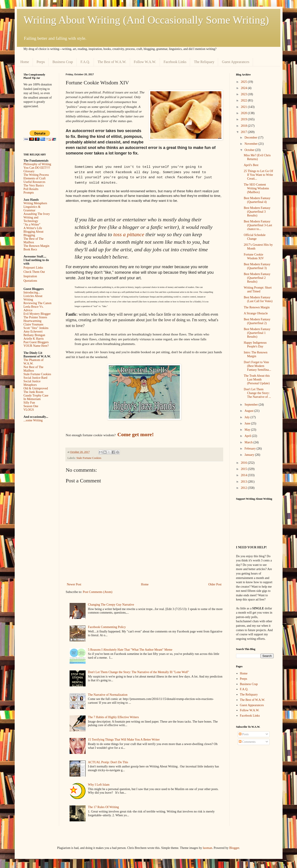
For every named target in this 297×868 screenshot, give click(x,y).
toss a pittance (129, 234)
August (249, 411)
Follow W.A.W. (145, 62)
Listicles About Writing (33, 298)
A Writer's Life (33, 228)
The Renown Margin (36, 246)
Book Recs (30, 249)
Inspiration (30, 276)
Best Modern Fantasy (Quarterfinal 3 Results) (257, 212)
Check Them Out (34, 272)
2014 (244, 475)
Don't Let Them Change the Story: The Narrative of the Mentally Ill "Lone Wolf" (139, 672)
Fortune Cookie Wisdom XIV (254, 256)
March (249, 442)
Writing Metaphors (35, 203)
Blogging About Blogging (34, 233)
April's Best (251, 165)
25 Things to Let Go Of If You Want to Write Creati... (258, 175)
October (250, 150)
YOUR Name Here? (36, 346)
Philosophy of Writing (37, 164)
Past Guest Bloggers (36, 342)
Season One (31, 406)
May (248, 430)
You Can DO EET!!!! (37, 168)
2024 (244, 88)
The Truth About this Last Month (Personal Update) (257, 380)
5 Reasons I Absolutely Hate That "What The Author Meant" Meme (130, 650)
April (248, 436)
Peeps (41, 62)
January (250, 455)
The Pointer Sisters (35, 317)
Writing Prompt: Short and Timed (258, 289)
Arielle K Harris (34, 339)
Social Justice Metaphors (32, 383)
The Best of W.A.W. (112, 62)
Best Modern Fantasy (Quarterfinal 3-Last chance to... (258, 225)
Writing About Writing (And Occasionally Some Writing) (146, 20)
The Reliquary (204, 62)
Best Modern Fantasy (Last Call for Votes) (258, 299)
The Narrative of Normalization (108, 695)
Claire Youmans (33, 324)
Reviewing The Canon (38, 303)
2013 (244, 482)
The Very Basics (34, 185)
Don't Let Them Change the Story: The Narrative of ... (257, 393)
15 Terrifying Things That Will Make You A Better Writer (124, 740)
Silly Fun (29, 403)
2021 (244, 107)
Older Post (215, 584)
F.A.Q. (85, 62)
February (251, 449)
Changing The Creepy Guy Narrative (111, 605)
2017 (244, 132)
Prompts (29, 193)
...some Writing (33, 420)
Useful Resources (34, 182)
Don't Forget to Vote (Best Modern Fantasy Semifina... (257, 366)
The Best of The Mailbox (34, 241)
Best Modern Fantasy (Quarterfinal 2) (257, 321)
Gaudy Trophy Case (36, 395)
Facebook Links (175, 62)
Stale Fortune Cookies (89, 458)
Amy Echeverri (33, 332)
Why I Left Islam (99, 785)
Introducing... (32, 292)
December (251, 138)
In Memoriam (32, 399)
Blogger (234, 848)
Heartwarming (33, 321)
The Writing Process (36, 175)
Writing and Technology (31, 219)
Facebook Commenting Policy (107, 627)
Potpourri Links (33, 268)
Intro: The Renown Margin (255, 354)
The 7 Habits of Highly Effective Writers (113, 717)
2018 (244, 126)
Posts (244, 734)
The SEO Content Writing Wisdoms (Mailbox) (256, 188)
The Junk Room (33, 392)
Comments (247, 742)
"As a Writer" (32, 225)
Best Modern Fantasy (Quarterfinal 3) (257, 266)
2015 (244, 469)
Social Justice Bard (35, 378)
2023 (244, 94)
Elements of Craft (35, 178)
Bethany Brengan (34, 335)
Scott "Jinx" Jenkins (36, 328)
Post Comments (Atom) (98, 592)
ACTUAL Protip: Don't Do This (108, 762)
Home (25, 62)
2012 (244, 488)
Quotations (30, 281)
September (252, 405)
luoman (207, 848)
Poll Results (31, 189)
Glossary (29, 171)
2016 (244, 463)
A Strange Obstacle (256, 313)
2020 (244, 113)
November (252, 144)
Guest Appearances (236, 62)
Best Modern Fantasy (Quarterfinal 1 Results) (257, 333)
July (248, 417)
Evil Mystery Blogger (37, 314)
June (248, 423)
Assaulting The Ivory (37, 214)
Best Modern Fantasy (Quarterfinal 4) (257, 200)
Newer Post (74, 584)
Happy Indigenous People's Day (255, 345)
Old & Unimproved (36, 388)
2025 (244, 82)
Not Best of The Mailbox (34, 369)
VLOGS (29, 410)
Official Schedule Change (255, 237)
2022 (244, 100)
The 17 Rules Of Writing (103, 807)
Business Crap (63, 62)
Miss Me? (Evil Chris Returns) (257, 157)
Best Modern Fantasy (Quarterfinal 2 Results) (257, 278)
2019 (244, 119)
